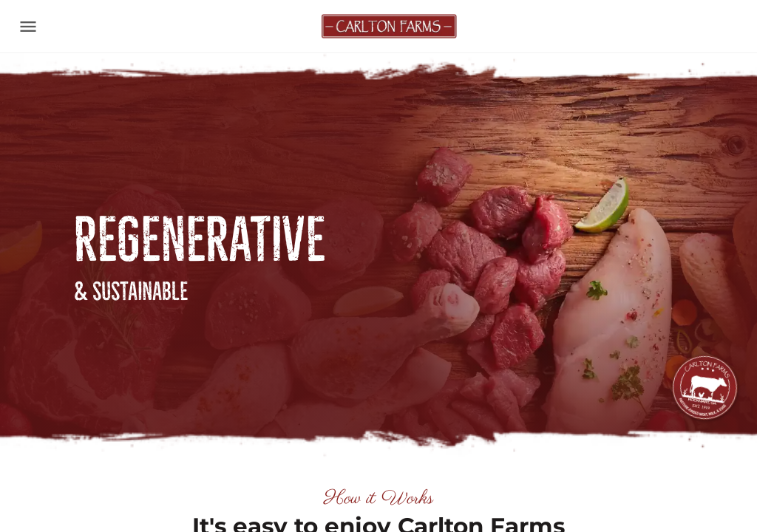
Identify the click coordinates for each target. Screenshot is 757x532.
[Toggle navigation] (28, 27)
